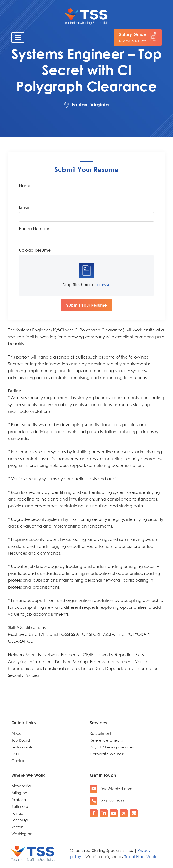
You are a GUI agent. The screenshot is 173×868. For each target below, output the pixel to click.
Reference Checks (106, 740)
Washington (22, 834)
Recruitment (101, 733)
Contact (19, 761)
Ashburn (19, 799)
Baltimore (20, 806)
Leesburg (20, 820)
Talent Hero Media (141, 857)
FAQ (15, 754)
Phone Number (34, 228)
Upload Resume (35, 250)
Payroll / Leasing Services (112, 747)
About (17, 733)
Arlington (19, 793)
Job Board (21, 740)
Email (24, 207)
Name (25, 185)
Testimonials (22, 747)
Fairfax (17, 813)
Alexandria (21, 786)
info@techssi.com (117, 789)
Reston (17, 827)
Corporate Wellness (107, 754)
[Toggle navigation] (18, 38)
